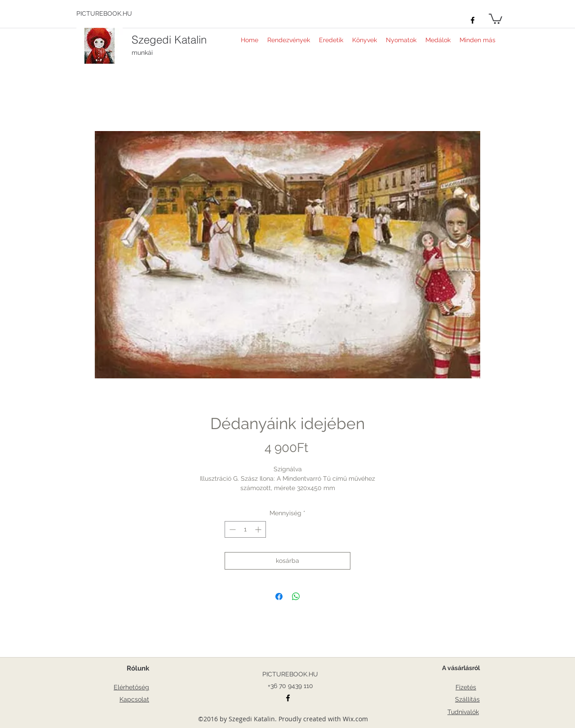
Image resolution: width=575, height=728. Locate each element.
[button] (495, 18)
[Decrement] (232, 529)
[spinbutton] (245, 529)
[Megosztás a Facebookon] (279, 596)
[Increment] (259, 529)
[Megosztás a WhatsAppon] (296, 596)
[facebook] (473, 20)
